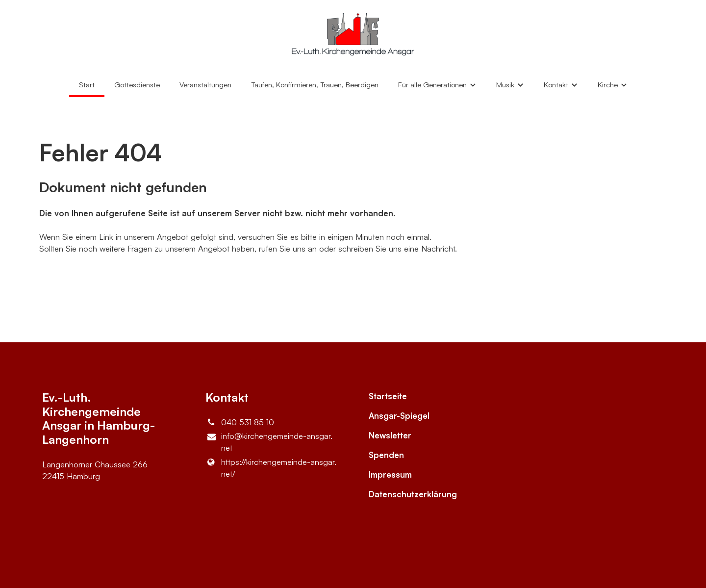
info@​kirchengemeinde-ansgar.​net (269, 442)
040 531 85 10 (240, 422)
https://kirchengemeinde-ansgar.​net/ (271, 468)
